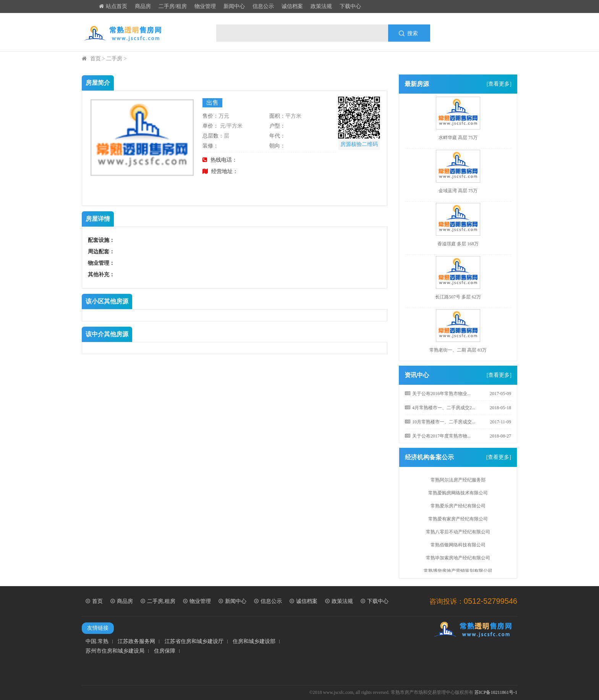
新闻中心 (234, 6)
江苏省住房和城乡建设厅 (194, 642)
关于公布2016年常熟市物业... (438, 394)
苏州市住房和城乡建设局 (115, 651)
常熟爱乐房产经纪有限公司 (458, 507)
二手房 (114, 59)
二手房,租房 (158, 601)
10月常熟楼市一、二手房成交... (440, 422)
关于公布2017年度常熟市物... (438, 436)
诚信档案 (292, 6)
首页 (96, 59)
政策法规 (321, 6)
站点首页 (113, 6)
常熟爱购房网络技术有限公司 (458, 494)
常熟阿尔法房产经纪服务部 (458, 481)
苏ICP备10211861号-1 (496, 692)
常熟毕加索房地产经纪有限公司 (458, 559)
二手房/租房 (173, 6)
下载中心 (350, 6)
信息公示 (263, 6)
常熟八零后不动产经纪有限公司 (458, 533)
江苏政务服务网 (136, 642)
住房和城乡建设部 (254, 642)
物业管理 (205, 6)
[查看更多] (499, 84)
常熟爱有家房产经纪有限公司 (458, 520)
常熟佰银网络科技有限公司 (458, 546)
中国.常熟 (97, 642)
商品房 (143, 6)
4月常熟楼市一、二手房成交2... (440, 408)
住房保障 (165, 651)
